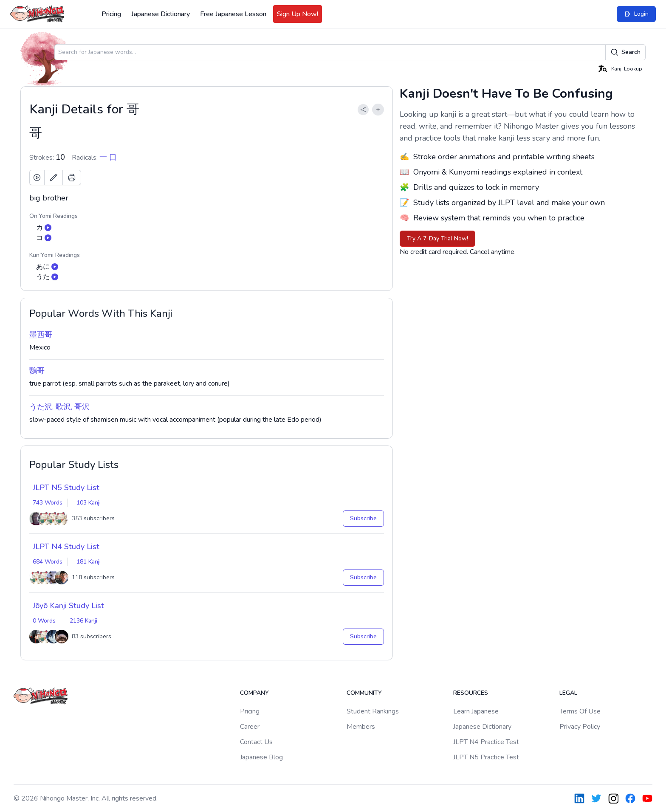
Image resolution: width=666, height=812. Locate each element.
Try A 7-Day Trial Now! (437, 238)
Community (364, 693)
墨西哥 (41, 335)
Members (361, 727)
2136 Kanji (83, 621)
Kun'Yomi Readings (55, 255)
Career (250, 727)
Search (625, 52)
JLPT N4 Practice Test (486, 742)
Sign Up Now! (298, 14)
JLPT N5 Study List (66, 488)
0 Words (44, 621)
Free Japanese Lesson (233, 14)
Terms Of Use (580, 711)
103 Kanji (89, 503)
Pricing (111, 14)
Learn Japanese (476, 711)
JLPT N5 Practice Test (486, 757)
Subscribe (363, 518)
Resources (471, 693)
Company (254, 693)
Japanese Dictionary (161, 14)
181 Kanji (89, 562)
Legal (568, 693)
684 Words (48, 562)
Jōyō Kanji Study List (68, 606)
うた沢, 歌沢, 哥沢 (59, 407)
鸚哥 (37, 371)
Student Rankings (373, 711)
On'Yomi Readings (54, 216)
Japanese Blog (261, 757)
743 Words (48, 503)
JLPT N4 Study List (66, 547)
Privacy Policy (580, 727)
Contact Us (256, 742)
